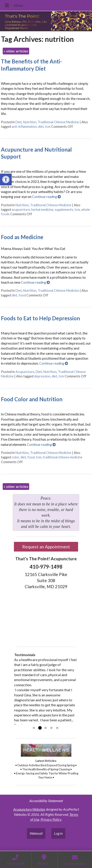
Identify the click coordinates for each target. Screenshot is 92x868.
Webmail (36, 833)
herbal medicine (42, 210)
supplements (64, 210)
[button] (6, 179)
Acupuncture (25, 372)
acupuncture (21, 210)
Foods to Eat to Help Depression (40, 318)
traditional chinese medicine (62, 457)
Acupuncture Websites (29, 809)
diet (41, 127)
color (15, 457)
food (22, 295)
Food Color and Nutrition (32, 399)
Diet (19, 122)
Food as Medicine (22, 237)
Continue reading (46, 197)
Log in (58, 833)
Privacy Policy (51, 819)
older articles (16, 51)
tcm (48, 127)
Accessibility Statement (46, 801)
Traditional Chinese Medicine (58, 122)
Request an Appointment (46, 547)
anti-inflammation (24, 127)
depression (42, 376)
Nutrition (30, 122)
